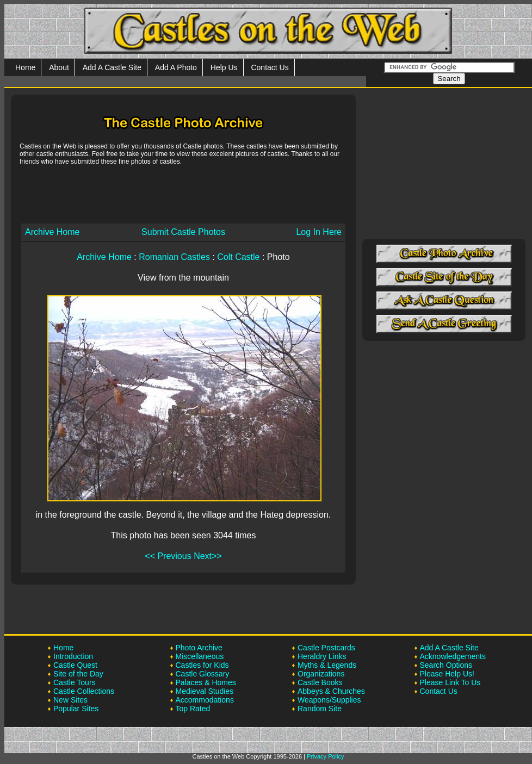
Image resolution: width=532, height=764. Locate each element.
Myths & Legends (327, 665)
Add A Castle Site (112, 67)
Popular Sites (76, 709)
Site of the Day (78, 674)
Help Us (224, 67)
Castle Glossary (203, 674)
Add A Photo (176, 67)
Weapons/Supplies (329, 700)
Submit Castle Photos (183, 232)
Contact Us (270, 67)
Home (25, 67)
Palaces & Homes (206, 682)
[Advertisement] (183, 194)
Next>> (208, 556)
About (59, 67)
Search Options (446, 665)
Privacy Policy (325, 756)
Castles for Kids (202, 665)
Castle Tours (75, 682)
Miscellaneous (200, 656)
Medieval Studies (205, 691)
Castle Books (320, 682)
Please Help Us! (447, 674)
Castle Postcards (326, 648)
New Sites (70, 700)
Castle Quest (75, 665)
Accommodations (205, 700)
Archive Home (52, 232)
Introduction (73, 656)
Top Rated (193, 709)
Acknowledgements (453, 656)
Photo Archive (199, 648)
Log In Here (319, 232)
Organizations (321, 674)
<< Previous (168, 556)
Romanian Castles (174, 257)
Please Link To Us (450, 682)
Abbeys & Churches (331, 691)
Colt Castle (238, 257)
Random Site (320, 709)
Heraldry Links (322, 656)
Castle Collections (84, 691)
